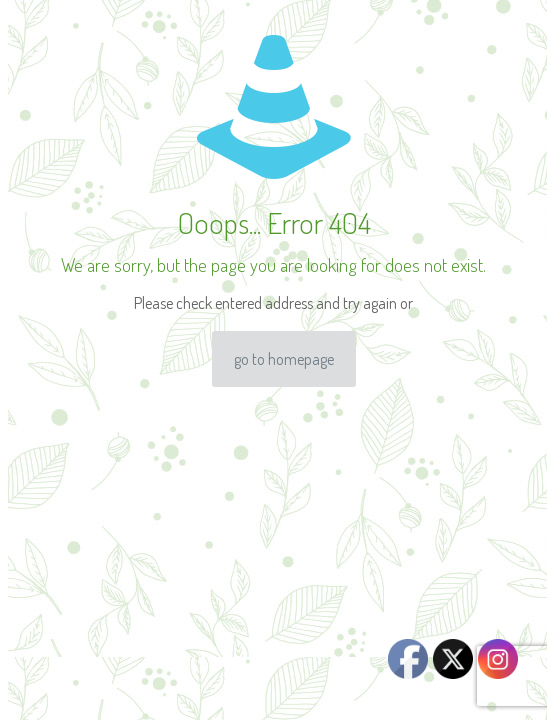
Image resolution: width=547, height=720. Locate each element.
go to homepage (284, 359)
